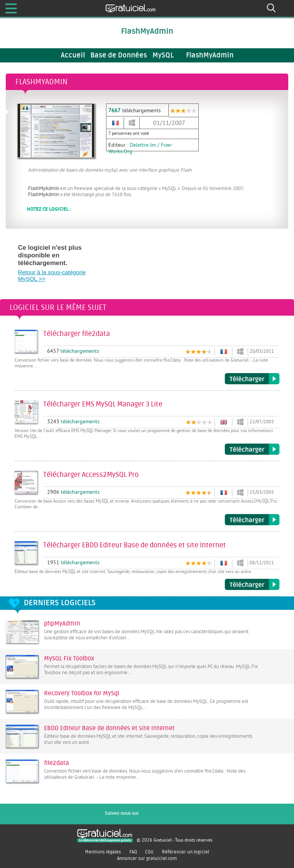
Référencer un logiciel (185, 852)
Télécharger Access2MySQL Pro (252, 520)
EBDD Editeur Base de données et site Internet (109, 728)
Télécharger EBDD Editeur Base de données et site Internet (252, 585)
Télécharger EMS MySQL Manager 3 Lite (252, 449)
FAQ (133, 852)
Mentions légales (103, 852)
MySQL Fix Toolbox (69, 658)
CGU (149, 852)
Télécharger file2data (252, 379)
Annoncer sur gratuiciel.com (147, 858)
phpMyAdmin (62, 624)
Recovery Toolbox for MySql (82, 693)
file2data (56, 763)
